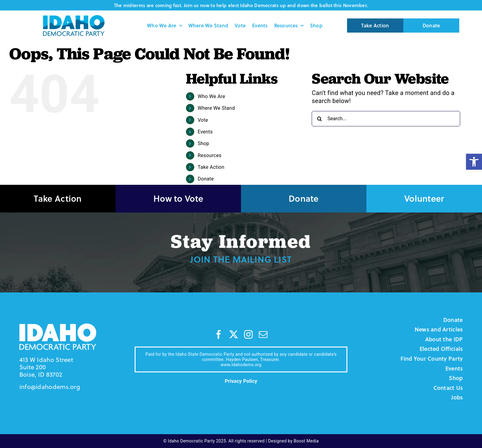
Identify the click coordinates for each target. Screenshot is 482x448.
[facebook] (219, 335)
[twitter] (234, 335)
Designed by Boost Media (293, 441)
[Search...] (386, 119)
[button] (474, 162)
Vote (203, 120)
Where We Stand (216, 108)
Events (205, 132)
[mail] (263, 335)
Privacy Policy (241, 381)
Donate (206, 179)
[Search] (319, 119)
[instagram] (248, 335)
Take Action (211, 167)
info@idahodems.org (50, 387)
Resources (210, 155)
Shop (203, 143)
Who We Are (211, 96)
